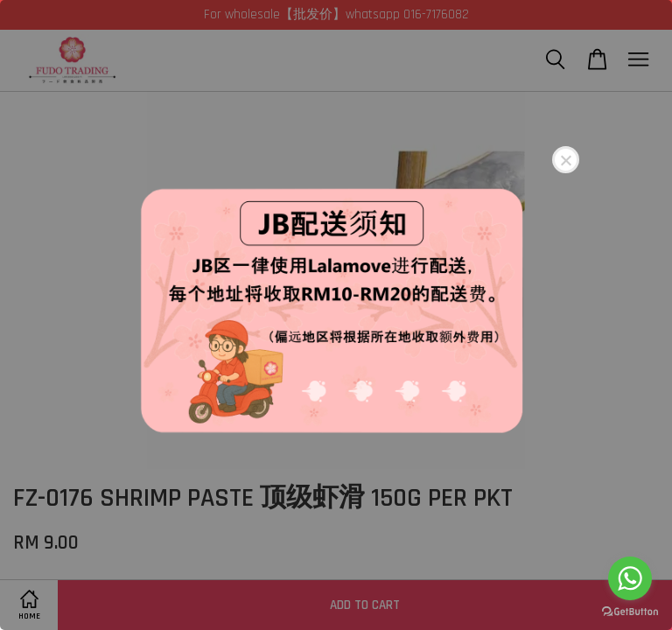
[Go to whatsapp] (630, 578)
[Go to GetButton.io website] (630, 612)
